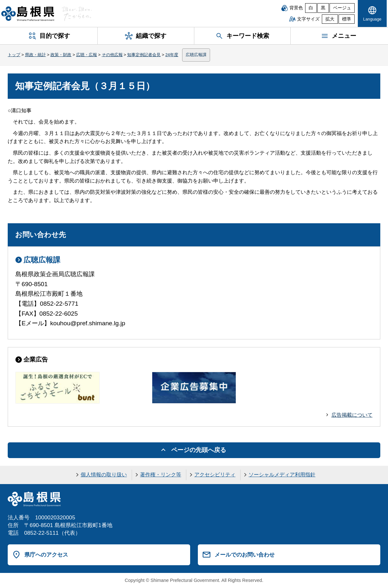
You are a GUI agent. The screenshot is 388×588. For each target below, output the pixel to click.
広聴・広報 (87, 55)
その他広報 (112, 55)
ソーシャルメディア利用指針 (282, 475)
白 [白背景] (311, 8)
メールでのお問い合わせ (245, 555)
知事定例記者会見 (144, 55)
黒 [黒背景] (323, 8)
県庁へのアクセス (46, 555)
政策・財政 (61, 55)
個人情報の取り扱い (104, 475)
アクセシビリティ (215, 475)
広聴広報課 (196, 55)
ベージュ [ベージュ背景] (342, 8)
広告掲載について (352, 415)
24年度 (172, 55)
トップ (14, 55)
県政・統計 (35, 55)
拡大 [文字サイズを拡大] (330, 19)
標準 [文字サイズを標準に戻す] (347, 19)
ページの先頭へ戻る (199, 450)
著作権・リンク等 (161, 475)
